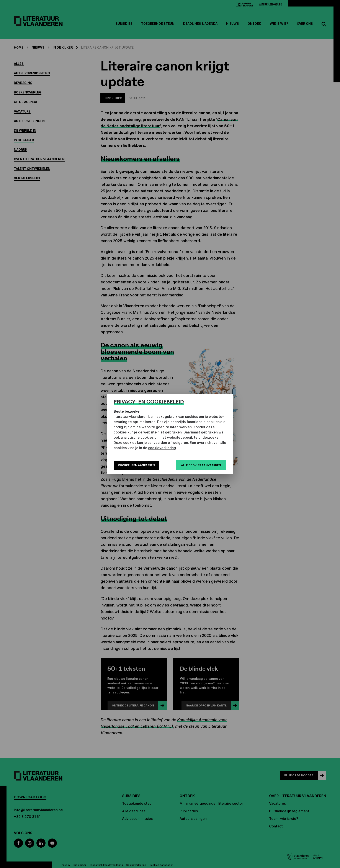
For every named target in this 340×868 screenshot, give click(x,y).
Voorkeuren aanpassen (136, 465)
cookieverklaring (162, 448)
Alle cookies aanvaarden (201, 465)
